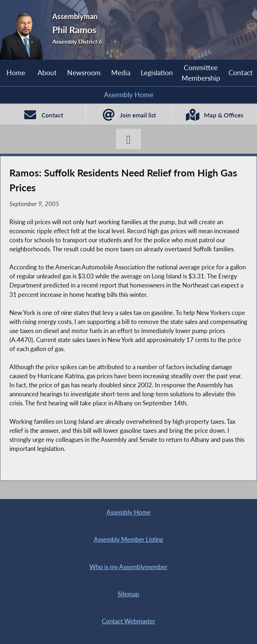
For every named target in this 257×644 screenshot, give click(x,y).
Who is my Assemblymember (128, 567)
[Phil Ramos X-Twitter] (129, 139)
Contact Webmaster (128, 621)
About (47, 72)
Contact (241, 72)
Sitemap (128, 594)
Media (121, 72)
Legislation (157, 72)
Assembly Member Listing (128, 539)
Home (16, 72)
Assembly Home (129, 95)
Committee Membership (201, 72)
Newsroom (84, 72)
